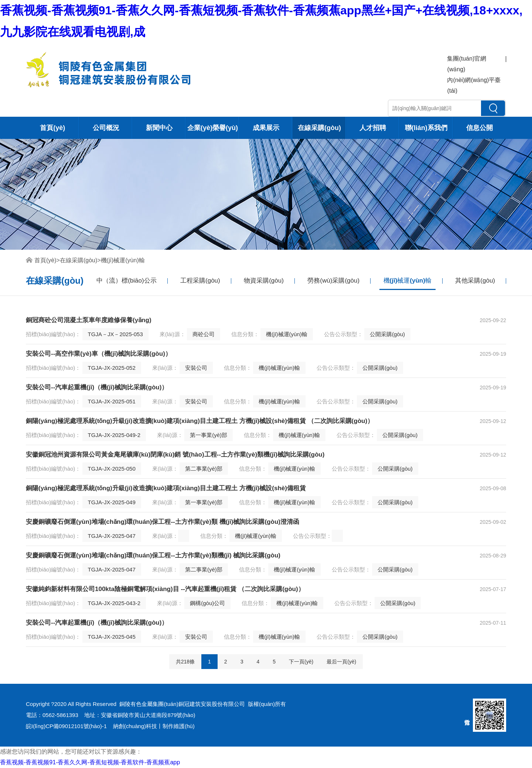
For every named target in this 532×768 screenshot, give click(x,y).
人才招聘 (373, 128)
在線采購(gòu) (319, 128)
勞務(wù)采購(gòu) (333, 281)
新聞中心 (159, 128)
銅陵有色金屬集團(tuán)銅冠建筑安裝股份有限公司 (182, 704)
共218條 (185, 662)
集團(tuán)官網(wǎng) (467, 64)
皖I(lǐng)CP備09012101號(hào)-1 (66, 726)
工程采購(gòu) (200, 281)
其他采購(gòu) (475, 281)
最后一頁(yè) (341, 662)
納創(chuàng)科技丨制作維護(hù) (154, 726)
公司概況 (106, 128)
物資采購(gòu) (264, 281)
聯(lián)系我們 (426, 128)
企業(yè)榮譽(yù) (213, 128)
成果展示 (266, 128)
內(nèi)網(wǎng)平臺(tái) (474, 85)
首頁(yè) (52, 128)
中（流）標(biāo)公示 (126, 281)
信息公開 (480, 128)
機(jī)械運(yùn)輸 (123, 260)
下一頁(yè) (301, 662)
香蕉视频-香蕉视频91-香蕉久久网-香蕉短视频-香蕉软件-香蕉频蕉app (90, 762)
